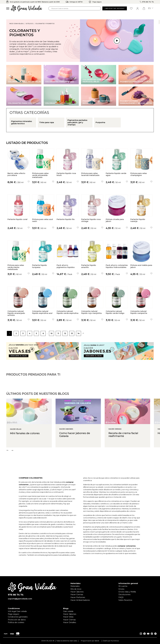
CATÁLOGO (29, 24)
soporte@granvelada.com (20, 599)
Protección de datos (17, 620)
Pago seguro (14, 614)
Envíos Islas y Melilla (127, 592)
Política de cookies (16, 622)
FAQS (121, 597)
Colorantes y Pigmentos (45, 24)
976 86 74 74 (147, 2)
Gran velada (68, 611)
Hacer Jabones (77, 592)
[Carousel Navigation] (83, 463)
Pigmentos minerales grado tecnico (21, 122)
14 (78, 333)
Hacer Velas (68, 617)
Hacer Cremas (77, 594)
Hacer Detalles (70, 622)
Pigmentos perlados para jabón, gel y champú (77, 122)
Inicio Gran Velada (16, 24)
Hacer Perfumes (78, 597)
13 (72, 333)
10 (51, 333)
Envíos (121, 589)
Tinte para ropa (47, 122)
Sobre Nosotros (125, 600)
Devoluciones (124, 594)
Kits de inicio (76, 589)
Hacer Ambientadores (80, 600)
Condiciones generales (18, 617)
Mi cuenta (123, 586)
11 (58, 333)
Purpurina (100, 122)
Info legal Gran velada (17, 611)
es (151, 8)
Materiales (75, 586)
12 (65, 333)
